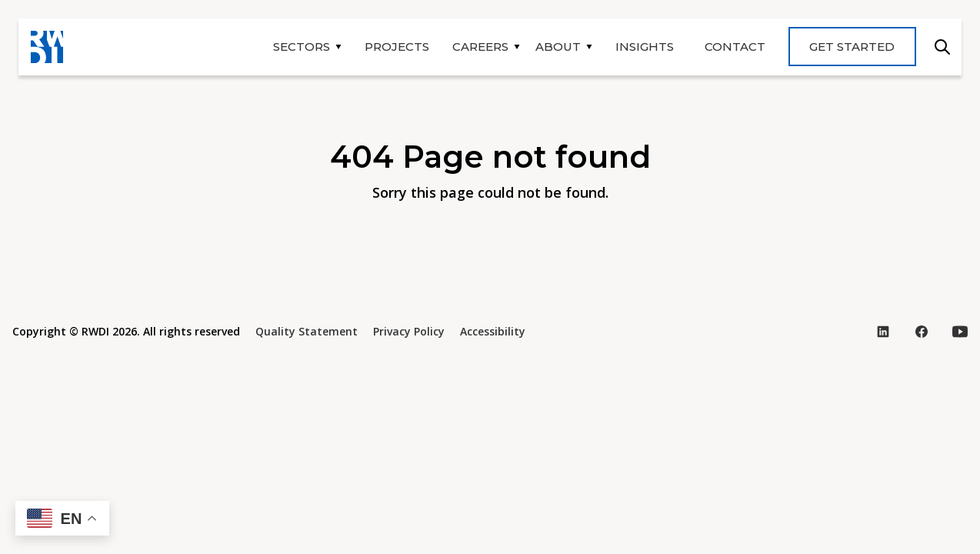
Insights (645, 47)
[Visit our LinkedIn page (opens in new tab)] (883, 332)
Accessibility (493, 331)
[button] (62, 518)
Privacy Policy (409, 331)
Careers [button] (480, 47)
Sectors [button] (302, 47)
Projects (397, 47)
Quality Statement (307, 331)
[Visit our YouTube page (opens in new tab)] (960, 332)
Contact (735, 47)
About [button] (558, 47)
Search (942, 47)
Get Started (852, 47)
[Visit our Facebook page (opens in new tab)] (922, 332)
